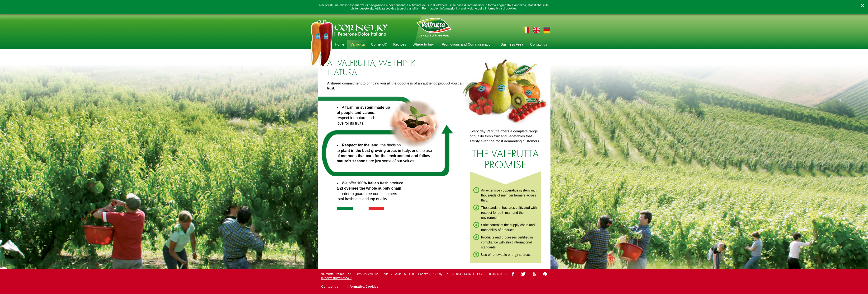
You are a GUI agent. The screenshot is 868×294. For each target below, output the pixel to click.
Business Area (512, 44)
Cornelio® (379, 44)
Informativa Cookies (363, 287)
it (526, 30)
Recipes (400, 44)
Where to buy (423, 44)
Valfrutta (358, 44)
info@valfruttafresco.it (337, 278)
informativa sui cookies (501, 9)
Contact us (539, 44)
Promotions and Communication (467, 44)
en (536, 30)
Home (340, 44)
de (547, 30)
